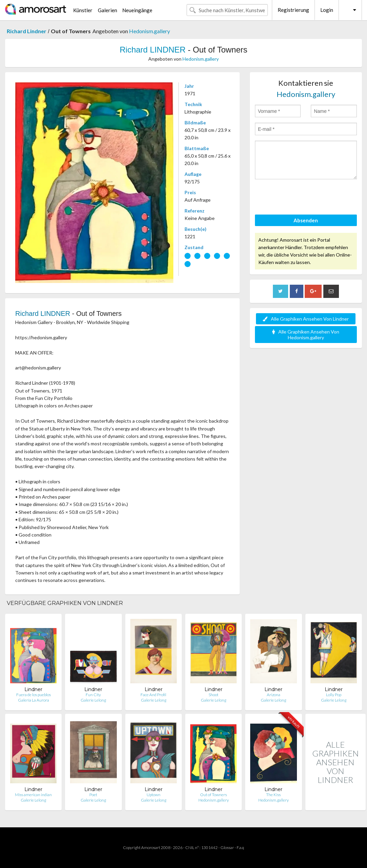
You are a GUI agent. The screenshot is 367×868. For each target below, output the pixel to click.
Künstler (83, 10)
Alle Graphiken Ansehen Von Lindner (306, 319)
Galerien (107, 10)
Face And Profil (153, 695)
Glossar (227, 847)
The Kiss (273, 795)
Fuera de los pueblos (34, 695)
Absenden (306, 220)
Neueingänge (137, 10)
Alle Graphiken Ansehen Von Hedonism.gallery (306, 335)
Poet (93, 795)
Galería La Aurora (34, 700)
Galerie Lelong (93, 700)
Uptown (154, 795)
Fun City (93, 695)
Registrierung (293, 10)
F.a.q (240, 847)
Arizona (274, 695)
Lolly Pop (334, 695)
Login (327, 10)
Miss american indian (33, 795)
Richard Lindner (27, 31)
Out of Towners (213, 795)
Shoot (213, 695)
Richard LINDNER (153, 50)
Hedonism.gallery (149, 31)
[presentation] (306, 198)
